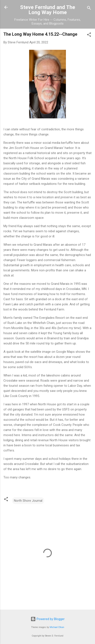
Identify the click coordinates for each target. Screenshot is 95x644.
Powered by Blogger (48, 619)
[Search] (89, 9)
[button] (89, 35)
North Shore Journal (28, 501)
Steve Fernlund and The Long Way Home (48, 10)
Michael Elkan (57, 627)
